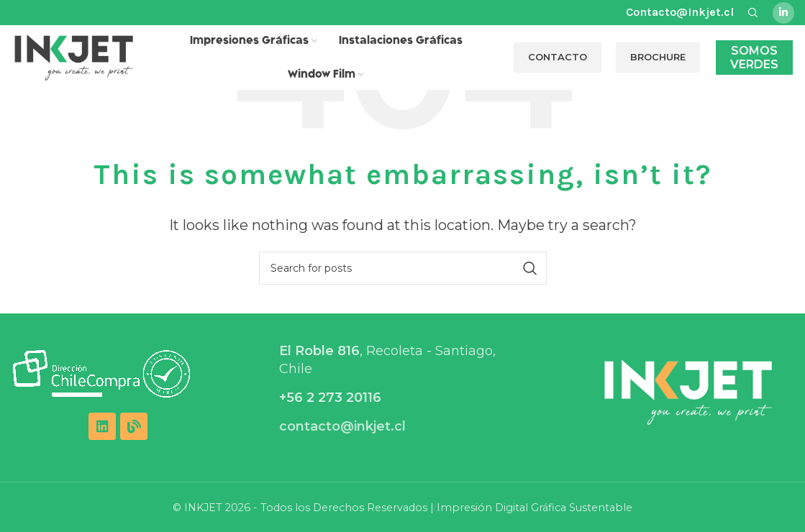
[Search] (403, 268)
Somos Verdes (754, 58)
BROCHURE (658, 57)
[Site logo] (74, 57)
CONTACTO (558, 57)
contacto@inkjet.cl (342, 426)
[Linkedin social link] (783, 13)
